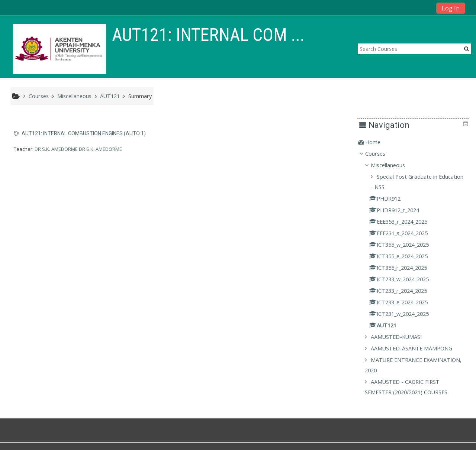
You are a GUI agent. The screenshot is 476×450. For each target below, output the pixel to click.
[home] (59, 49)
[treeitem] (416, 142)
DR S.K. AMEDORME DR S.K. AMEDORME (78, 149)
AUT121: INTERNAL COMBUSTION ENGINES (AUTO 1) (84, 133)
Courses (381, 154)
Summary (140, 96)
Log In (451, 8)
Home (378, 142)
